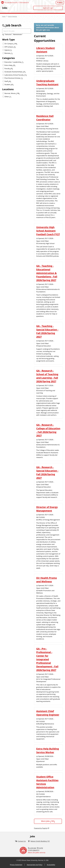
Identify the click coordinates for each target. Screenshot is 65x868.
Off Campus (10, 47)
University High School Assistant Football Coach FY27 (48, 231)
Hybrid (8, 50)
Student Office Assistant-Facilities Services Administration (47, 782)
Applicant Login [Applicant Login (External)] (48, 8)
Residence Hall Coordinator (45, 118)
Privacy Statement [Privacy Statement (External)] (16, 865)
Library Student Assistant (46, 50)
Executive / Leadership (14, 62)
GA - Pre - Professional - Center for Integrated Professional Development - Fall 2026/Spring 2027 (47, 659)
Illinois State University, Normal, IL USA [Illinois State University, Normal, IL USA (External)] (35, 860)
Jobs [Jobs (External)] (5, 8)
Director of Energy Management (47, 509)
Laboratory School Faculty (16, 75)
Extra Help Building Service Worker (48, 750)
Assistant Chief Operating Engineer (48, 713)
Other (8, 97)
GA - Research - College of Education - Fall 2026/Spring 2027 (48, 430)
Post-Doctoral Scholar (14, 78)
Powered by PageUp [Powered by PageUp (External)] (41, 828)
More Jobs (48, 821)
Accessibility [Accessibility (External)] (51, 865)
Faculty (9, 68)
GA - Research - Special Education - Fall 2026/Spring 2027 (47, 472)
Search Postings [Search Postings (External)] (13, 16)
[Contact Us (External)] (20, 841)
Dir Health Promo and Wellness (47, 580)
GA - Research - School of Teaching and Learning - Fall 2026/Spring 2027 (47, 376)
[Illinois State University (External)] (15, 2)
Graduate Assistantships (15, 72)
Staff (8, 81)
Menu (61, 3)
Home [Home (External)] (4, 16)
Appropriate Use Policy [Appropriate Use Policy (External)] (35, 865)
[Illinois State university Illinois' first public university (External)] (33, 850)
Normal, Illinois (12, 93)
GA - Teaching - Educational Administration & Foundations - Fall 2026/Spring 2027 (47, 273)
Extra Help (10, 65)
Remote (9, 53)
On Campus (11, 44)
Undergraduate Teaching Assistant (47, 83)
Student (9, 84)
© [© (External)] (17, 860)
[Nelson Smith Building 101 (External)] (39, 841)
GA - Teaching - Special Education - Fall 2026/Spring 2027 (47, 331)
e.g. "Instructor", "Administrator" (12, 34)
